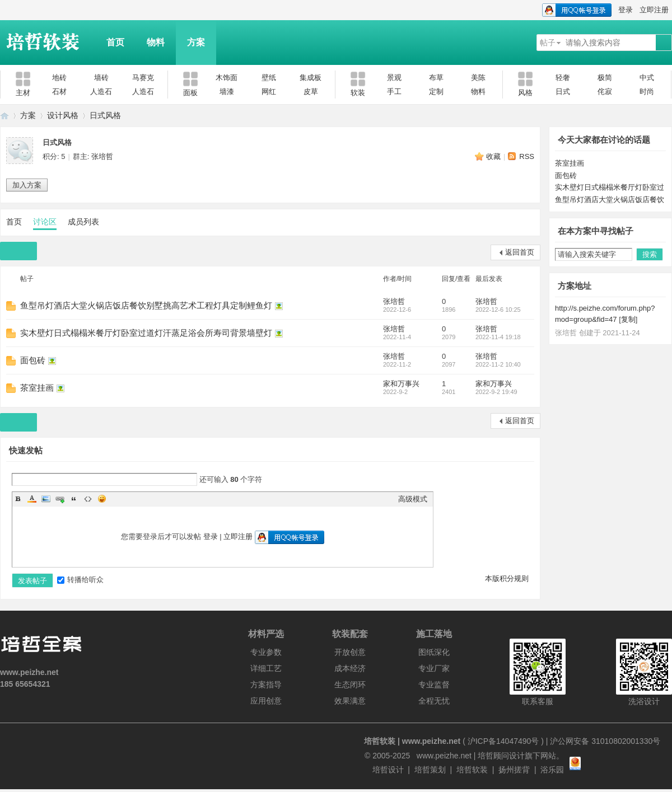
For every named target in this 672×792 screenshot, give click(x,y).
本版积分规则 (507, 578)
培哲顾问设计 (501, 756)
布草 (436, 78)
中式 (647, 78)
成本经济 (350, 668)
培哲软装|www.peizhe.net (4, 116)
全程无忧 (434, 701)
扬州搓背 (514, 770)
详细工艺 (266, 668)
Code (88, 499)
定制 (436, 92)
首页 (115, 42)
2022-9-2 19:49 (496, 392)
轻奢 (563, 78)
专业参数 (266, 652)
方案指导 (266, 685)
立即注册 (654, 10)
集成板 (311, 78)
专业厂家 (434, 668)
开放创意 (350, 652)
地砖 (59, 78)
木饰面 (227, 78)
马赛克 (143, 78)
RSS (527, 156)
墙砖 (101, 78)
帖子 (548, 43)
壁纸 (269, 78)
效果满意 (350, 701)
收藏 (493, 156)
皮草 (311, 92)
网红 (269, 92)
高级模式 (413, 499)
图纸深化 (434, 652)
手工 (394, 92)
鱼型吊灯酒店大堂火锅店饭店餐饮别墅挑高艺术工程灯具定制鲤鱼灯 (146, 305)
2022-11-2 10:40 (498, 364)
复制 (628, 319)
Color (32, 499)
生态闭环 (350, 685)
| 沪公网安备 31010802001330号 (602, 741)
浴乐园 (552, 770)
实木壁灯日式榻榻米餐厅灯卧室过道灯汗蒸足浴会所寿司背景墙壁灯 (146, 333)
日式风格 (105, 115)
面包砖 (33, 360)
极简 (605, 78)
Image (46, 499)
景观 (394, 78)
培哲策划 (430, 770)
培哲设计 (388, 770)
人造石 (101, 92)
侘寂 (605, 92)
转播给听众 (80, 580)
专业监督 (434, 685)
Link (60, 499)
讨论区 (45, 222)
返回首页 (520, 252)
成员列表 (83, 222)
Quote (74, 499)
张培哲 (102, 156)
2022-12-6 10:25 (498, 310)
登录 (626, 10)
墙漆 (227, 92)
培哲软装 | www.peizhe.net (412, 741)
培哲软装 (472, 770)
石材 (59, 92)
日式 (563, 92)
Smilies (102, 499)
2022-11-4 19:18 (498, 337)
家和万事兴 (401, 384)
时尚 (647, 92)
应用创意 (266, 701)
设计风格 (63, 115)
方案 (196, 42)
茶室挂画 (37, 388)
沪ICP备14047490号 (503, 741)
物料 (156, 42)
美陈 (478, 78)
